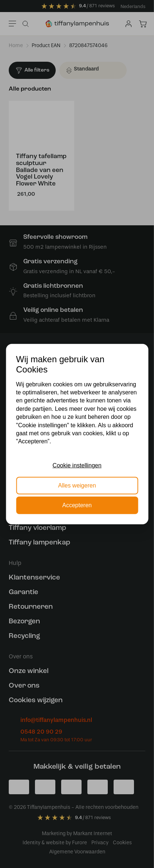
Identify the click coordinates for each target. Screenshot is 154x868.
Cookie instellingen (77, 465)
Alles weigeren (77, 485)
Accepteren (77, 505)
